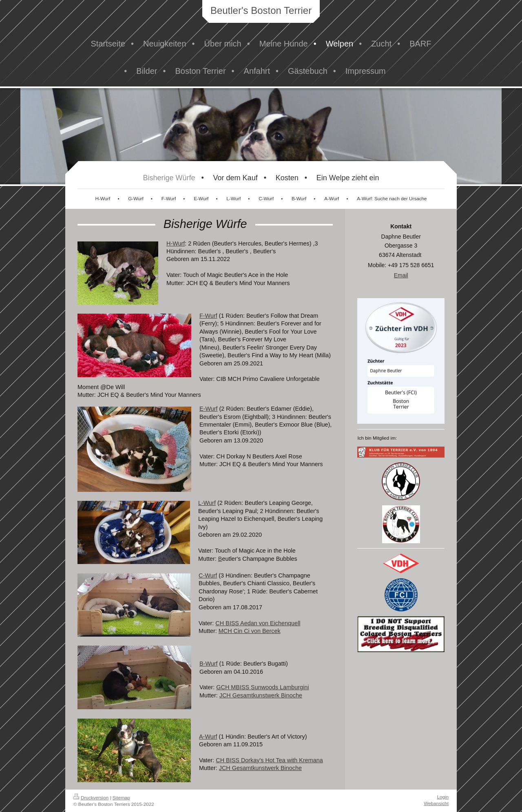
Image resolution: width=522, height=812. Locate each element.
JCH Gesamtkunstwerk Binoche (261, 695)
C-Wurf (208, 575)
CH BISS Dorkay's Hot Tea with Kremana (269, 760)
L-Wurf (207, 503)
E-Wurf (209, 409)
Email (401, 275)
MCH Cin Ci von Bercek (250, 631)
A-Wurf (208, 737)
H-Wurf (176, 243)
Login (443, 797)
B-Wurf (209, 664)
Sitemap (121, 798)
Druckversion (91, 798)
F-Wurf (208, 316)
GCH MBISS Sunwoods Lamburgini (262, 687)
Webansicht (436, 803)
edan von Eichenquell (272, 623)
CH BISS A (230, 623)
